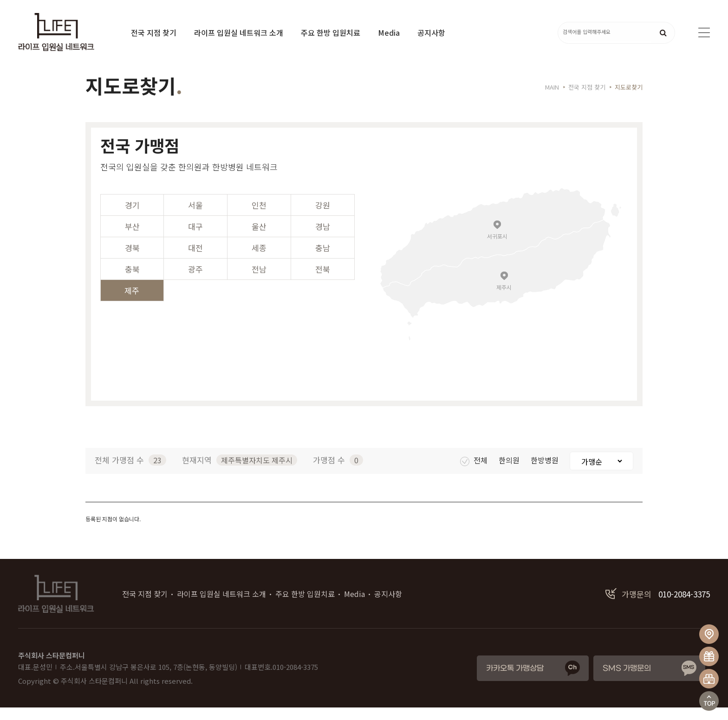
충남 (323, 260)
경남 (323, 239)
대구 (195, 239)
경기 (132, 217)
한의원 (510, 473)
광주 (195, 282)
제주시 (504, 299)
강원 (323, 217)
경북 (132, 260)
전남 (259, 282)
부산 (132, 239)
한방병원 (546, 473)
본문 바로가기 (0, 0)
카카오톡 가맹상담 (515, 681)
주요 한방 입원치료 (331, 32)
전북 (323, 282)
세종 (259, 260)
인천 (259, 217)
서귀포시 (497, 248)
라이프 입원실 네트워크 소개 (239, 32)
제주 (132, 303)
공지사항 (431, 32)
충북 (132, 282)
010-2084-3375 (658, 606)
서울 (195, 217)
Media (389, 32)
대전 (195, 260)
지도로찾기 (629, 100)
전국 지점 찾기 (154, 32)
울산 (259, 239)
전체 (475, 473)
